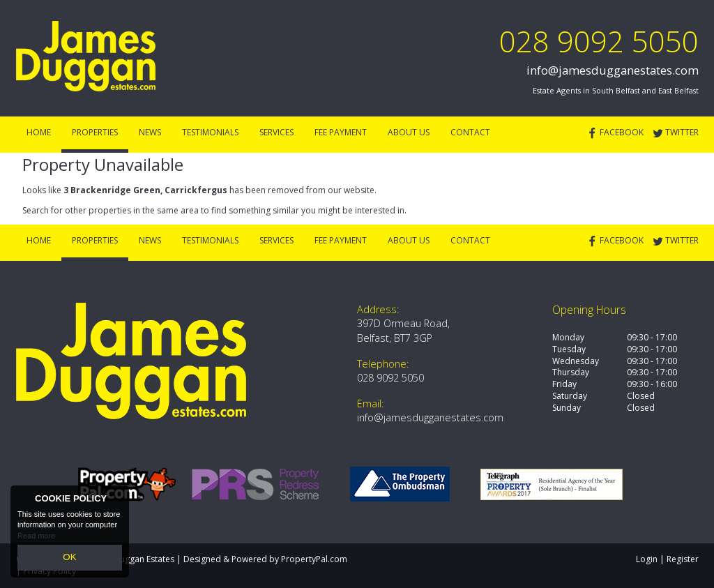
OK (70, 559)
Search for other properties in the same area (111, 210)
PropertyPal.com (314, 559)
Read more (36, 539)
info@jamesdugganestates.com (613, 70)
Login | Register (667, 559)
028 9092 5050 (599, 41)
